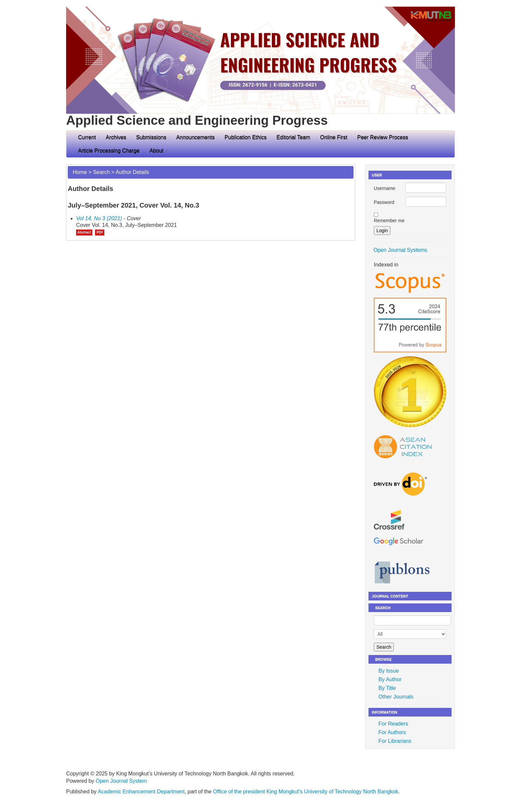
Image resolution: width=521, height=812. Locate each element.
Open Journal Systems (400, 250)
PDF (100, 232)
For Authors (392, 732)
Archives (116, 137)
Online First (334, 137)
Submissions (151, 137)
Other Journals (396, 697)
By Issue (389, 671)
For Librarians (395, 741)
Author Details (132, 172)
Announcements (195, 137)
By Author (390, 679)
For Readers (393, 724)
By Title (387, 688)
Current (87, 137)
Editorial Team (293, 137)
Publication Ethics (246, 137)
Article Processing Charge (109, 151)
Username (385, 188)
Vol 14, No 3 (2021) (99, 218)
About (159, 151)
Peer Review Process (383, 137)
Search (102, 172)
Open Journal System (121, 781)
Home (80, 172)
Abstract (84, 232)
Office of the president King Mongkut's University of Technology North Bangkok (306, 792)
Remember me (389, 221)
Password (384, 202)
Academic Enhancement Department (141, 792)
